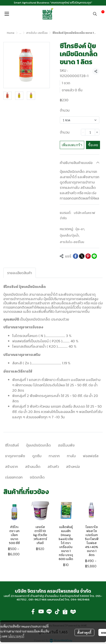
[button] (95, 14)
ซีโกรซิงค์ (12, 445)
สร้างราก (12, 467)
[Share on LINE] (94, 256)
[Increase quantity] (97, 132)
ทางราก (54, 456)
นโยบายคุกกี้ (16, 636)
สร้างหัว (53, 467)
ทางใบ (71, 456)
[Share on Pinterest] (88, 256)
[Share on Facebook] (76, 256)
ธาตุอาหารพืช (15, 456)
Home (11, 33)
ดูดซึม (37, 456)
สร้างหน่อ (73, 467)
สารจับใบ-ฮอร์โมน (37, 33)
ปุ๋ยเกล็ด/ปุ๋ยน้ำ (70, 236)
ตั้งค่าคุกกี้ (84, 632)
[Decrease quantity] (83, 132)
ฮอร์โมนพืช (66, 445)
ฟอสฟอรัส (91, 456)
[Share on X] (82, 256)
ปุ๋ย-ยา (80, 229)
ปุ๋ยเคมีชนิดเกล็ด (38, 445)
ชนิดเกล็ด (37, 477)
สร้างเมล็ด (33, 467)
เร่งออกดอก (14, 477)
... (20, 33)
